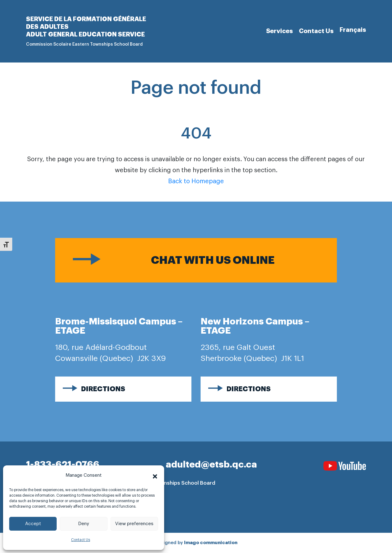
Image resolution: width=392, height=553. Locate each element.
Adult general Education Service (85, 34)
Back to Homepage (196, 181)
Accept (33, 524)
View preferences (134, 524)
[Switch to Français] (353, 30)
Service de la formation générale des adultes (86, 23)
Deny (84, 524)
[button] (155, 475)
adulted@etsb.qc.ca (211, 464)
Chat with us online (213, 260)
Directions (103, 389)
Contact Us (81, 540)
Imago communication (211, 543)
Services (279, 31)
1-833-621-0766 (63, 464)
